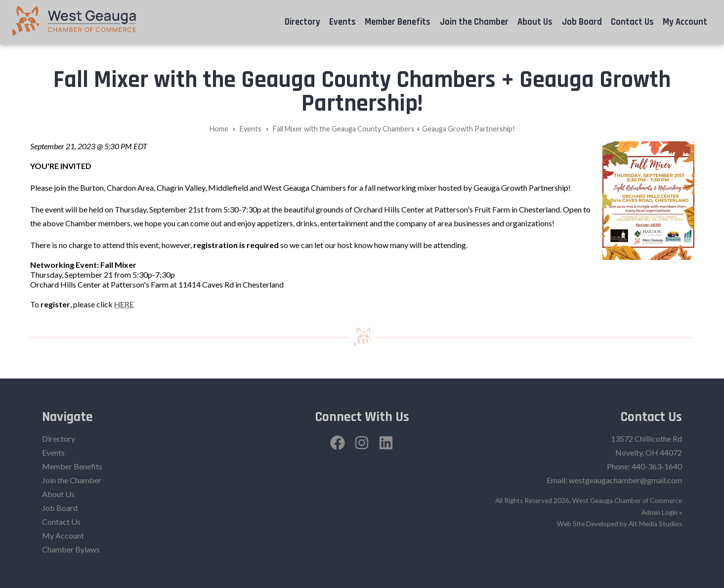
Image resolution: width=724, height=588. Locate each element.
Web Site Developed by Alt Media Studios (619, 524)
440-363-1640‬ (657, 466)
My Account (685, 22)
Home (219, 129)
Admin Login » (662, 512)
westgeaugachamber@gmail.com (625, 480)
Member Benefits (398, 22)
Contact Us (632, 22)
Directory (302, 22)
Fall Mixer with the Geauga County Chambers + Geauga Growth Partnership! (394, 129)
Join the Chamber (474, 22)
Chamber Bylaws (71, 549)
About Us (535, 22)
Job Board (582, 22)
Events (342, 22)
